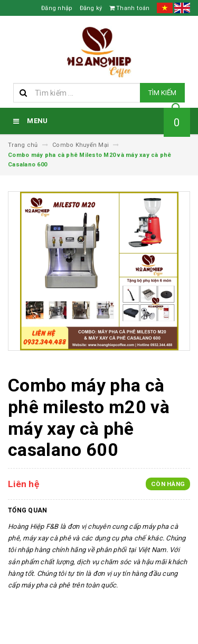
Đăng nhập (57, 8)
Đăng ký (91, 8)
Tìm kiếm (162, 93)
